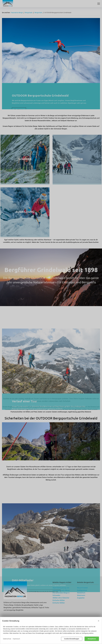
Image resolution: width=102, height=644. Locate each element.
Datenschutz (7, 639)
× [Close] (99, 621)
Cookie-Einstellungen (72, 639)
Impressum (16, 639)
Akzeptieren (92, 639)
